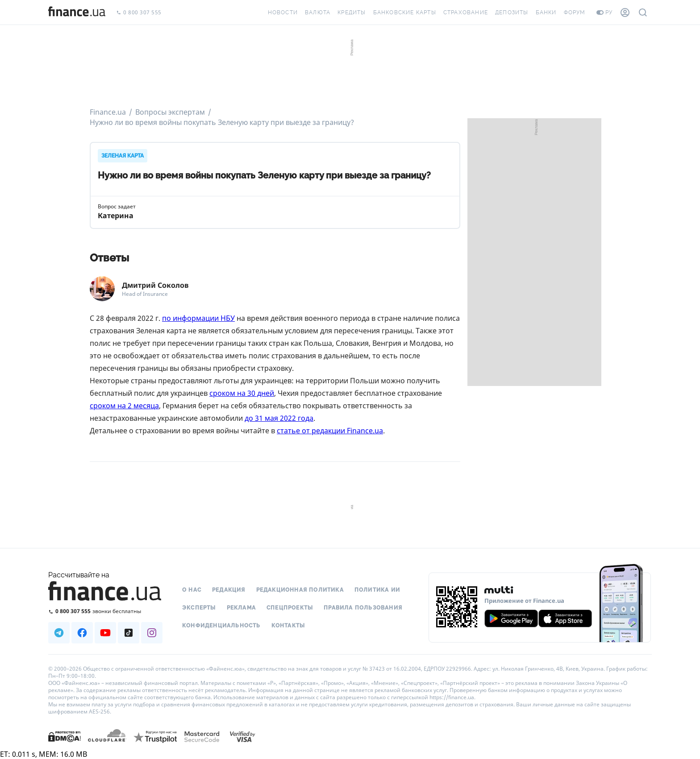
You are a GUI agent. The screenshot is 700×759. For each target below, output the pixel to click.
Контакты (288, 626)
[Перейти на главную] (77, 12)
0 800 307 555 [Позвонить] (139, 13)
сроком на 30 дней (242, 393)
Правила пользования (363, 608)
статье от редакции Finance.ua (330, 431)
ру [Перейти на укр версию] (604, 12)
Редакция (229, 590)
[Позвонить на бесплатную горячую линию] (105, 611)
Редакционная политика (300, 590)
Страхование (466, 12)
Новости (283, 12)
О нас (192, 590)
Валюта (318, 12)
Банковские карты (405, 12)
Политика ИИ (377, 590)
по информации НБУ (198, 318)
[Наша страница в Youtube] (105, 633)
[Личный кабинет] (625, 12)
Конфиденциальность (221, 626)
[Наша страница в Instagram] (152, 633)
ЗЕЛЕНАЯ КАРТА (123, 156)
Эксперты (199, 608)
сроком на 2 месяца (124, 406)
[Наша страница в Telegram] (59, 633)
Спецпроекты (290, 608)
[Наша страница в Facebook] (82, 633)
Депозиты (512, 12)
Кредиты (352, 12)
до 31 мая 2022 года (279, 418)
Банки (546, 12)
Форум (575, 12)
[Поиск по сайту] (643, 12)
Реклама (241, 608)
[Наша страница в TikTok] (129, 633)
